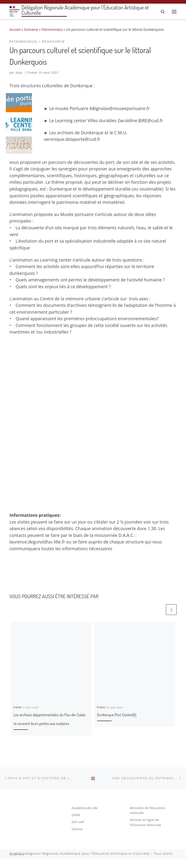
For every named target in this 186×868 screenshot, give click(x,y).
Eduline (77, 838)
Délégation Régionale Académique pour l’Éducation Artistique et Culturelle (86, 863)
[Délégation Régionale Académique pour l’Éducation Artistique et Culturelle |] (15, 11)
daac (19, 73)
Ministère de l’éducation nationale (148, 820)
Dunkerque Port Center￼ (126, 714)
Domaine (31, 29)
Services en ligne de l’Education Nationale (146, 832)
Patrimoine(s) (52, 29)
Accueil (15, 29)
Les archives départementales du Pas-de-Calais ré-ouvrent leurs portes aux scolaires (50, 723)
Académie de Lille (85, 817)
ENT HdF (78, 831)
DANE (76, 824)
